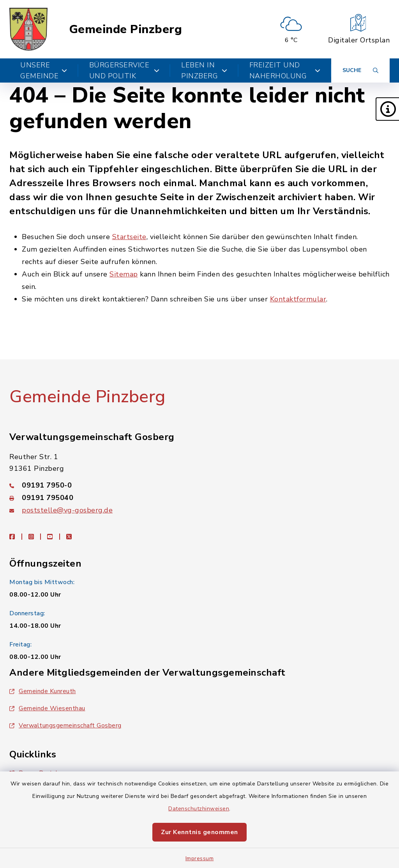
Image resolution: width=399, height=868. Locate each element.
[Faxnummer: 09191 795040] (199, 498)
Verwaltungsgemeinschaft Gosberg (65, 725)
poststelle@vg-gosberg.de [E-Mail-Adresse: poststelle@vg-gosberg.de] (67, 510)
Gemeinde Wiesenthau (47, 708)
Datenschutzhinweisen (199, 809)
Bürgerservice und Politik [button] (124, 70)
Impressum (200, 858)
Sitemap (124, 274)
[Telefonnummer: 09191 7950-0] (199, 485)
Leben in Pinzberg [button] (204, 70)
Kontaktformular (298, 299)
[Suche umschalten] (360, 70)
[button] (387, 109)
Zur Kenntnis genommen (199, 832)
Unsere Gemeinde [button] (44, 70)
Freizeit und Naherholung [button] (285, 70)
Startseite (129, 237)
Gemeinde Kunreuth (43, 691)
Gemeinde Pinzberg (126, 29)
